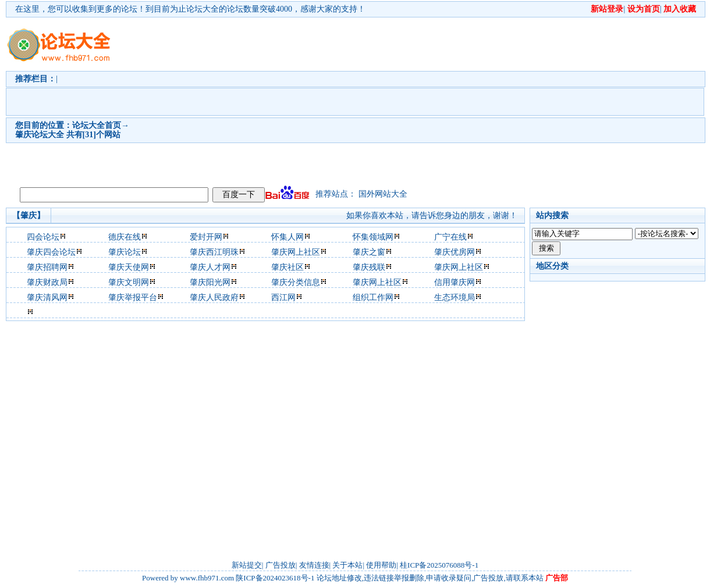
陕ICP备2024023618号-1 (275, 578)
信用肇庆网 (455, 282)
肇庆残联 (369, 267)
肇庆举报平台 (133, 297)
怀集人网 (287, 237)
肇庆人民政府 (214, 297)
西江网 (283, 297)
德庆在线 (125, 237)
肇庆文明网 (129, 282)
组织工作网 (373, 297)
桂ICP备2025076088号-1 (439, 565)
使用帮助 (381, 565)
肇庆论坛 (125, 252)
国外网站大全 (383, 194)
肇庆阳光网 (210, 282)
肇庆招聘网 (47, 267)
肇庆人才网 (210, 267)
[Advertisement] (262, 99)
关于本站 (347, 565)
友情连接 (314, 565)
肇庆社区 (287, 267)
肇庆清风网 (47, 297)
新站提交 (247, 565)
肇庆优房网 (455, 252)
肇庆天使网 (129, 267)
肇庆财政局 (47, 282)
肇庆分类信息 (296, 282)
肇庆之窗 (369, 252)
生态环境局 (455, 297)
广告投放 (281, 565)
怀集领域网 (373, 237)
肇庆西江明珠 (214, 252)
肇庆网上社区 (296, 252)
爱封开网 (206, 237)
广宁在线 (450, 237)
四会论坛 (43, 237)
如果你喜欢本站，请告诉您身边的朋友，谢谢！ (432, 215)
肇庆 (23, 135)
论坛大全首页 (97, 125)
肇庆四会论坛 (51, 252)
